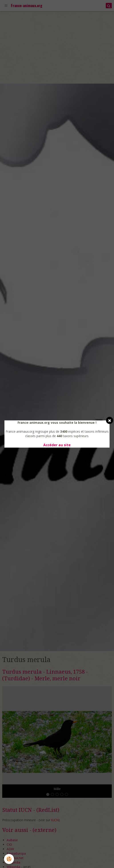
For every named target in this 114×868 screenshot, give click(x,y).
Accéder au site (57, 445)
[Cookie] (9, 859)
